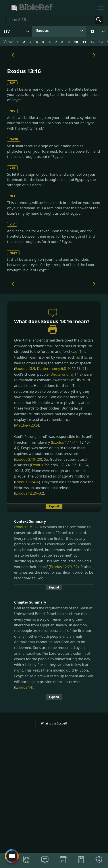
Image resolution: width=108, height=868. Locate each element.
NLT (13, 196)
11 (84, 42)
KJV (12, 224)
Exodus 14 (24, 687)
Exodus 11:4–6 (27, 482)
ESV (12, 83)
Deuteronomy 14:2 (66, 374)
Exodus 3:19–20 (28, 459)
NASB (14, 139)
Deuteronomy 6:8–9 (53, 369)
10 (76, 42)
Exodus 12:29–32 (29, 493)
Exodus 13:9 (25, 369)
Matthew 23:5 (27, 425)
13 (92, 31)
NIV (12, 111)
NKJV (13, 253)
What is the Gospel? (54, 723)
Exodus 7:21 (41, 465)
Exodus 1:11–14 (65, 442)
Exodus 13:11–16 (28, 527)
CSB (12, 168)
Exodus (42, 31)
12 (92, 42)
